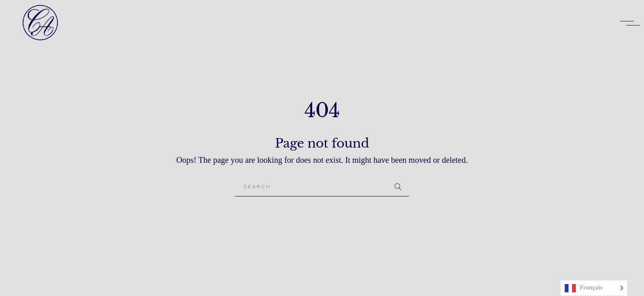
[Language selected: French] (594, 288)
